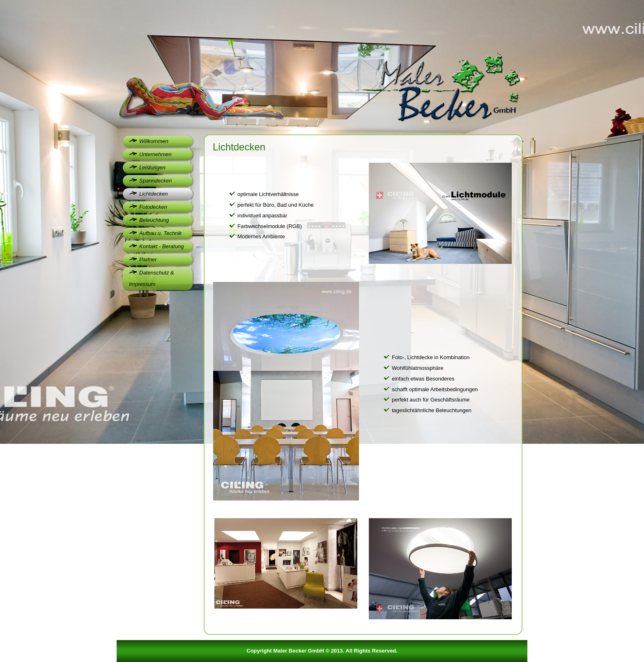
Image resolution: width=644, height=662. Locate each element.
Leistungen (152, 167)
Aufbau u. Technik (161, 233)
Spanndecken (156, 181)
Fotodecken (153, 207)
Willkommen (154, 141)
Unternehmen (155, 154)
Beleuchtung (154, 220)
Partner (148, 259)
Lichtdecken (153, 194)
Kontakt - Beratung (161, 246)
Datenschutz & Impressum (152, 278)
